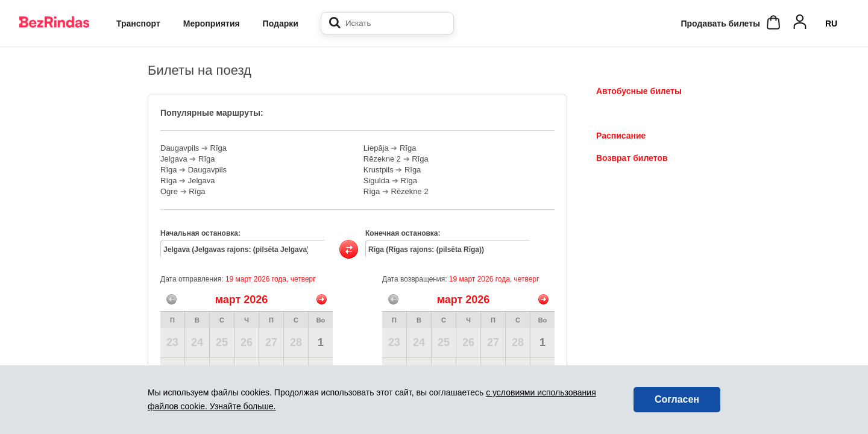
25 (222, 342)
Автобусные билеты (639, 91)
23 (172, 342)
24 (197, 342)
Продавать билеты (720, 24)
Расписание (621, 136)
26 (247, 342)
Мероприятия (212, 24)
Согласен (677, 399)
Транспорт (138, 24)
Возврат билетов (632, 158)
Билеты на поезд (632, 113)
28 (296, 342)
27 (271, 342)
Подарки (281, 24)
